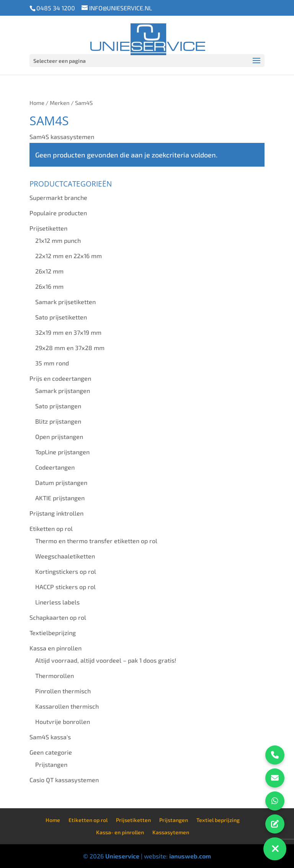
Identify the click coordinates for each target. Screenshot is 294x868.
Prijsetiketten (48, 228)
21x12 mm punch (58, 240)
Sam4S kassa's (50, 737)
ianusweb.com (190, 856)
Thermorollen (55, 676)
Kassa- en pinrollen (120, 832)
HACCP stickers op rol (65, 587)
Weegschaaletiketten (65, 556)
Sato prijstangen (58, 406)
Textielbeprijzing (53, 633)
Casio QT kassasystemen (64, 780)
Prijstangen (51, 764)
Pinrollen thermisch (63, 691)
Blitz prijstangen (58, 421)
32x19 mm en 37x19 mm (68, 332)
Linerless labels (57, 602)
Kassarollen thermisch (67, 706)
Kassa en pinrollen (56, 648)
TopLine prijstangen (62, 452)
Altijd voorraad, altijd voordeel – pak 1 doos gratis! (106, 660)
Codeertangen (55, 467)
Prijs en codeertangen (60, 378)
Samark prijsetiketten (65, 302)
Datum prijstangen (61, 482)
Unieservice (122, 856)
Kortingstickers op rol (66, 571)
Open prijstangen (59, 436)
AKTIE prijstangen (60, 498)
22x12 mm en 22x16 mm (69, 256)
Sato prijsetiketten (61, 317)
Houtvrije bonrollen (63, 721)
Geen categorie (51, 752)
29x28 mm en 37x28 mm (70, 348)
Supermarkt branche (58, 197)
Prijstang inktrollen (56, 513)
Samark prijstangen (63, 391)
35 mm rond (52, 363)
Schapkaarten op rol (58, 617)
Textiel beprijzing (218, 820)
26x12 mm (49, 271)
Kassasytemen (171, 832)
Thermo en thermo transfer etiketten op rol (96, 541)
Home (37, 103)
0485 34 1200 (56, 8)
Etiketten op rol (51, 528)
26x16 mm (49, 286)
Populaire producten (58, 213)
